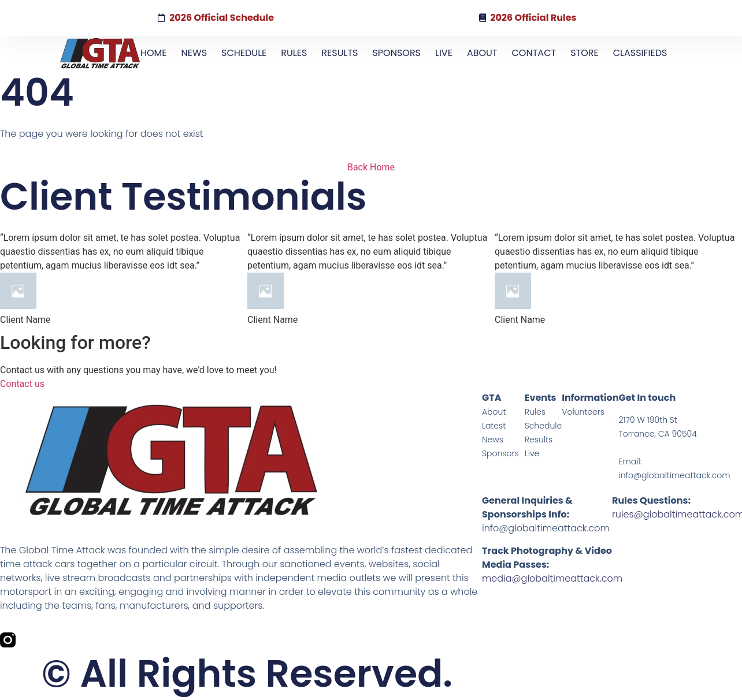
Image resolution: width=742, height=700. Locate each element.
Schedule (543, 426)
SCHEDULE (244, 53)
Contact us (22, 384)
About (494, 412)
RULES (294, 53)
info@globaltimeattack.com (546, 528)
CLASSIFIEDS (640, 53)
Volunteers (583, 412)
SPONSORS (396, 53)
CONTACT (534, 53)
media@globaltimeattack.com (552, 578)
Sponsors (500, 453)
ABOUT (482, 53)
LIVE (444, 53)
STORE (585, 53)
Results (539, 440)
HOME (154, 53)
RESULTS (340, 53)
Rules (535, 412)
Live (532, 453)
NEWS (194, 53)
